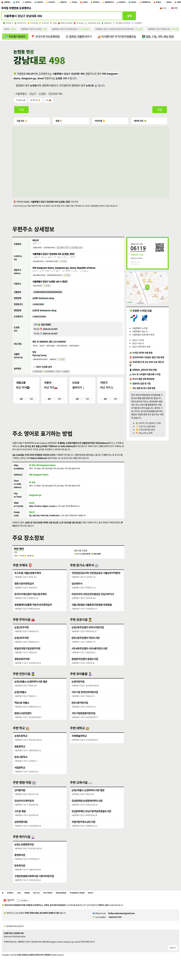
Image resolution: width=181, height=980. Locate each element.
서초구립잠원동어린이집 (84, 721)
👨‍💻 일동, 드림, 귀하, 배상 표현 (159, 38)
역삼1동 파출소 (22, 710)
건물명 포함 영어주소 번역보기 (43, 364)
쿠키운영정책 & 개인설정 (98, 901)
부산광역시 (51, 3)
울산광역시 (158, 3)
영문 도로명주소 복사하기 (42, 278)
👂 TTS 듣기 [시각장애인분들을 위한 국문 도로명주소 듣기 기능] (74, 263)
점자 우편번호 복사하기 (55, 249)
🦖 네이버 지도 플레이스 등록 (148, 425)
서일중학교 (20, 775)
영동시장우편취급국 (24, 591)
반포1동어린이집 (80, 710)
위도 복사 (36, 350)
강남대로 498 (56, 95)
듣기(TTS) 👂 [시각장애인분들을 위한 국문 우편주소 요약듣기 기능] (35, 102)
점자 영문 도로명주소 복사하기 (62, 278)
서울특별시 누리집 (140, 330)
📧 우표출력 (137, 24)
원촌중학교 (20, 754)
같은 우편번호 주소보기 (92, 249)
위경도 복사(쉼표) (56, 350)
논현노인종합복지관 (24, 852)
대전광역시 (82, 3)
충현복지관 (20, 863)
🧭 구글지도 (44, 24)
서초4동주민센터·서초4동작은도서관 (90, 656)
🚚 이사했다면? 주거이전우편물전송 (118, 38)
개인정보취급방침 (77, 901)
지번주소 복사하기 (39, 289)
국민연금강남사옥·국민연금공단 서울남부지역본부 (96, 581)
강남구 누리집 (138, 342)
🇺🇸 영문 (175, 9)
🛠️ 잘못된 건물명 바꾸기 (79, 38)
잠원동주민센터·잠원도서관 (85, 667)
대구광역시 (67, 3)
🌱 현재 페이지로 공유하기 (14, 935)
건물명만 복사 (60, 364)
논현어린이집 (78, 690)
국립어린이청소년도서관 (84, 830)
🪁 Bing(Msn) (76, 377)
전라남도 (173, 3)
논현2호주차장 (22, 646)
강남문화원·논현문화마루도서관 (87, 809)
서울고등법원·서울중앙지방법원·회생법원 (92, 612)
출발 (21, 406)
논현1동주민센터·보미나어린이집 (88, 635)
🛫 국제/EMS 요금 (93, 24)
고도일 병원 (20, 819)
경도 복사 (45, 350)
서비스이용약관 (59, 901)
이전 (21, 111)
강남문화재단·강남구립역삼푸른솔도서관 (92, 819)
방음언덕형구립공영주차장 (27, 656)
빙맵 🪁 (59, 122)
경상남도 (96, 3)
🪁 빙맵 (54, 24)
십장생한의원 (21, 830)
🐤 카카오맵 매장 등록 (145, 431)
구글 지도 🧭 (22, 122)
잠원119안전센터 (23, 721)
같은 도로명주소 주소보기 (74, 249)
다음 (160, 111)
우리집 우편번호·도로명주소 (16, 9)
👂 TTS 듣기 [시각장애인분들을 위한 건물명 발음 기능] (71, 364)
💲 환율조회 (107, 24)
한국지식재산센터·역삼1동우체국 (31, 602)
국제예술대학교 (79, 744)
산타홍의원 (20, 798)
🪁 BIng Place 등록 (144, 434)
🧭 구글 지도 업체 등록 (145, 428)
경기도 (23, 3)
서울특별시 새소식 (140, 333)
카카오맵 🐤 (100, 122)
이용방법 (33, 901)
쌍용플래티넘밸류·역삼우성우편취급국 (33, 612)
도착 (31, 406)
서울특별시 (9, 3)
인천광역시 (36, 3)
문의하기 (116, 901)
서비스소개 (45, 901)
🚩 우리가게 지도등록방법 (46, 38)
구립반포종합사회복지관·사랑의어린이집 (34, 884)
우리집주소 (12, 901)
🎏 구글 (66, 377)
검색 (129, 17)
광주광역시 (124, 3)
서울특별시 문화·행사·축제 (143, 336)
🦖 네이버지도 (20, 24)
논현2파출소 (20, 700)
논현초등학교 (21, 744)
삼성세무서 (77, 591)
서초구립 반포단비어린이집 (85, 700)
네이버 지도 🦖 (140, 122)
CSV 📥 (49, 102)
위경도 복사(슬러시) (87, 350)
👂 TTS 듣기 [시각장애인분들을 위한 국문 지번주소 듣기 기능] (52, 289)
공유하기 (172, 957)
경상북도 (110, 3)
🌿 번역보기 (8, 24)
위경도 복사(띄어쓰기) (71, 350)
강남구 (33, 95)
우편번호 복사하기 (39, 249)
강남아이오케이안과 (24, 809)
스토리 (23, 901)
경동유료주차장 (22, 667)
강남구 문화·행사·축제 (141, 348)
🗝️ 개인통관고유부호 (122, 24)
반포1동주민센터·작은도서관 (86, 646)
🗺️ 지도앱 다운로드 (15, 38)
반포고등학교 (21, 765)
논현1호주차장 (22, 635)
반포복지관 (20, 873)
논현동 (43, 95)
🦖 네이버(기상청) (39, 377)
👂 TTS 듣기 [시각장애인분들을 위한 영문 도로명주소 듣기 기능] (79, 278)
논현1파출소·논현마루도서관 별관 (31, 690)
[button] (68, 422)
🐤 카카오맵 (33, 24)
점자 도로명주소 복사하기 (59, 263)
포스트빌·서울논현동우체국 (28, 581)
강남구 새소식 (138, 345)
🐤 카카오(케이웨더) (54, 377)
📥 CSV (163, 9)
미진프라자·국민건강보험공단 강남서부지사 (93, 602)
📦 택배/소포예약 (65, 24)
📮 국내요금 (79, 24)
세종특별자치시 (141, 3)
